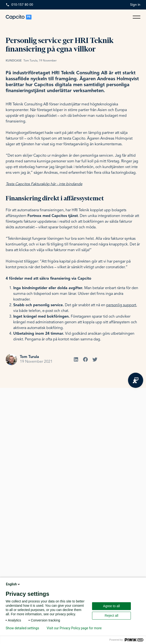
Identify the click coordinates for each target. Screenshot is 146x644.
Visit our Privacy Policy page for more (74, 628)
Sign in (135, 5)
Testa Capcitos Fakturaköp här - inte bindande (44, 184)
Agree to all (112, 606)
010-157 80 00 (22, 5)
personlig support (121, 305)
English (13, 584)
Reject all (111, 616)
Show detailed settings (22, 628)
